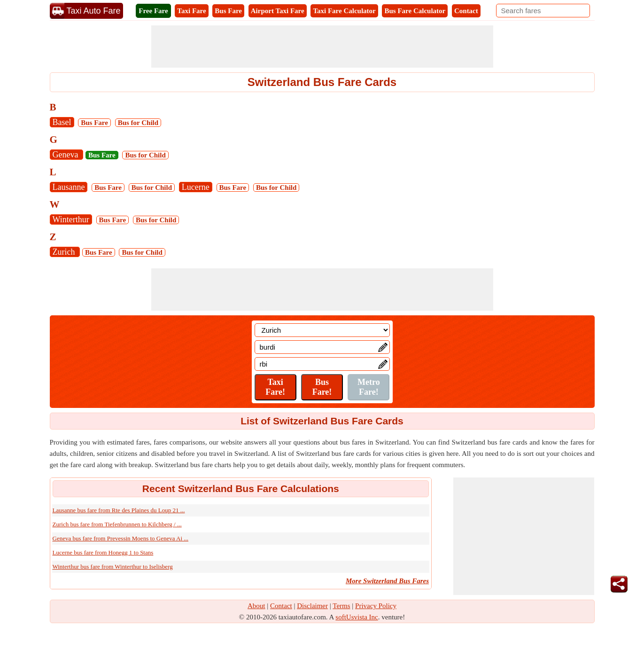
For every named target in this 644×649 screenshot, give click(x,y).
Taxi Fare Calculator (344, 11)
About (256, 606)
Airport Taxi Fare (278, 11)
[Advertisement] (322, 47)
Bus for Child (138, 123)
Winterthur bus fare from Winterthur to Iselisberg (113, 567)
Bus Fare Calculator (415, 11)
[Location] (322, 330)
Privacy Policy (376, 606)
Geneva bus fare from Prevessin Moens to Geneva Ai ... (121, 538)
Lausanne (69, 187)
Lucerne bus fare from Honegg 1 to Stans (103, 552)
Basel (62, 122)
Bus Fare (228, 11)
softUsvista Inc (357, 617)
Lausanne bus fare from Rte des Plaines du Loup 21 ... (119, 510)
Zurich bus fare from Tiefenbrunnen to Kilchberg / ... (117, 524)
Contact (466, 11)
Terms (341, 606)
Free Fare (153, 11)
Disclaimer (312, 606)
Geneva (66, 155)
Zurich (65, 252)
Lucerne (196, 187)
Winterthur (71, 219)
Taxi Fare (191, 11)
